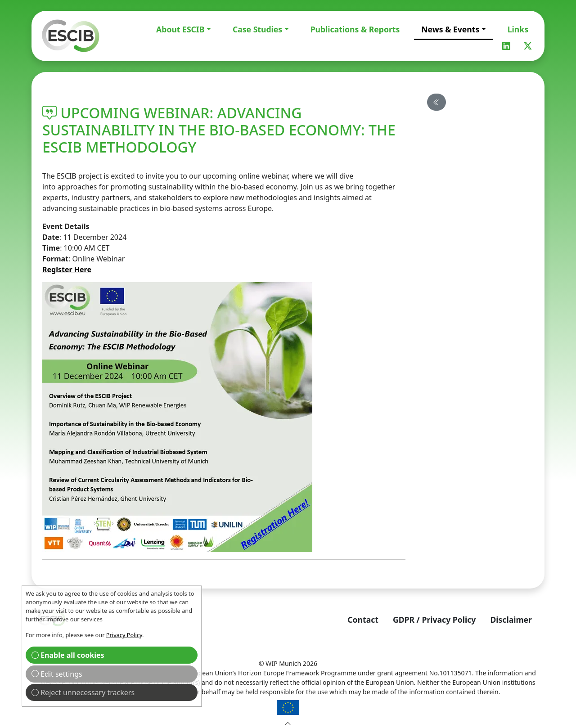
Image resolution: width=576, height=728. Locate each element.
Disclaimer (511, 620)
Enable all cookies (68, 655)
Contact (363, 620)
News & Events (450, 29)
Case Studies (257, 29)
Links (518, 29)
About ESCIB (180, 29)
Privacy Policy (124, 635)
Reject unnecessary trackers (83, 692)
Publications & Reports (355, 29)
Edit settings (57, 674)
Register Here (67, 270)
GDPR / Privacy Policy (434, 620)
